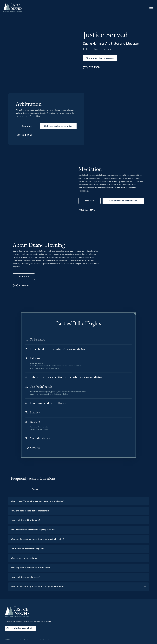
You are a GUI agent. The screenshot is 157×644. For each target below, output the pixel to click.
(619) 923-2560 (91, 78)
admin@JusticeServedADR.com (138, 601)
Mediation (109, 606)
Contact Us (130, 611)
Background (95, 606)
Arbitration (110, 601)
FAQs (93, 611)
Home (93, 601)
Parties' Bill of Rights (113, 611)
